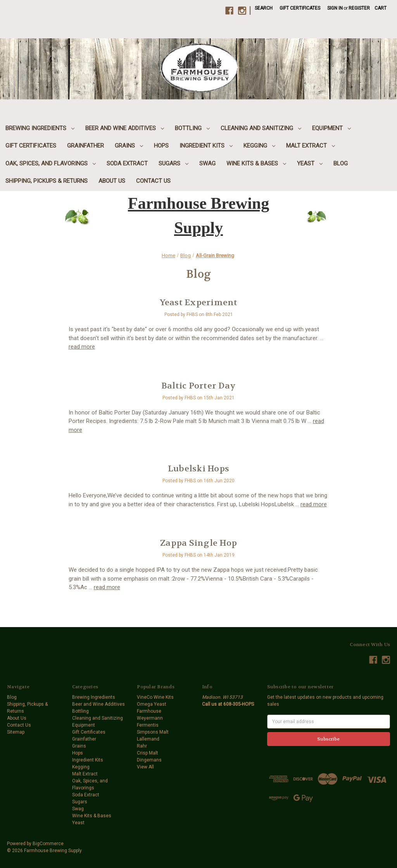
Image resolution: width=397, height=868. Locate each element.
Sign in (335, 8)
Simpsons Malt (153, 732)
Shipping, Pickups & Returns (47, 181)
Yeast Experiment (199, 303)
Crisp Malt (148, 753)
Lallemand (148, 739)
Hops (161, 146)
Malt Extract (311, 146)
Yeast (310, 163)
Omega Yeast (152, 704)
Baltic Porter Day (198, 386)
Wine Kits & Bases (256, 163)
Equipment (331, 128)
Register (359, 8)
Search (264, 8)
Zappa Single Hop (198, 543)
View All (145, 767)
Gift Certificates (300, 8)
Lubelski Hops (198, 469)
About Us (112, 181)
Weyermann (150, 718)
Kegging (259, 146)
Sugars (173, 163)
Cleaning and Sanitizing (261, 128)
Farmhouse (149, 711)
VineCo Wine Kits (155, 697)
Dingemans (149, 760)
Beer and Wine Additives (125, 128)
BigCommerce (48, 844)
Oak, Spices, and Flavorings (51, 163)
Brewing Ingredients (40, 128)
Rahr (142, 746)
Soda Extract (127, 163)
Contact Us (153, 181)
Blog (341, 163)
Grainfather (85, 146)
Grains (129, 146)
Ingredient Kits (206, 146)
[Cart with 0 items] (381, 8)
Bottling (192, 128)
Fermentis (148, 725)
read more (82, 347)
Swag (207, 163)
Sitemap (16, 732)
